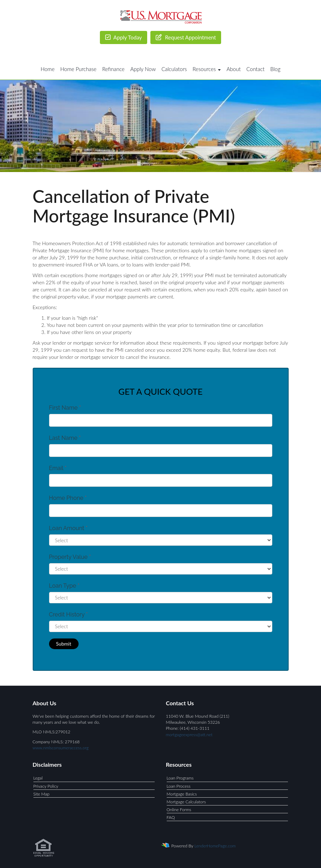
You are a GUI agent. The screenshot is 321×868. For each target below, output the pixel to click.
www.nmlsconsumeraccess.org (61, 748)
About (234, 69)
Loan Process (179, 786)
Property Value (70, 557)
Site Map (42, 794)
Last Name (65, 438)
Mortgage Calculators (186, 802)
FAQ (171, 817)
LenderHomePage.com (215, 846)
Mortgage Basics (182, 794)
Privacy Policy (46, 786)
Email (58, 468)
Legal (38, 778)
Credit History (68, 614)
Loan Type (64, 586)
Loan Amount (68, 528)
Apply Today (124, 37)
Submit (64, 644)
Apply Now (143, 69)
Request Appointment (186, 37)
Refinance (113, 69)
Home (47, 69)
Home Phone (68, 498)
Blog (275, 69)
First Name (65, 408)
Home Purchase (79, 69)
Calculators (174, 69)
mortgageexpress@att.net (189, 735)
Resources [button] (207, 69)
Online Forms (179, 810)
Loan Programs (180, 778)
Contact (255, 69)
